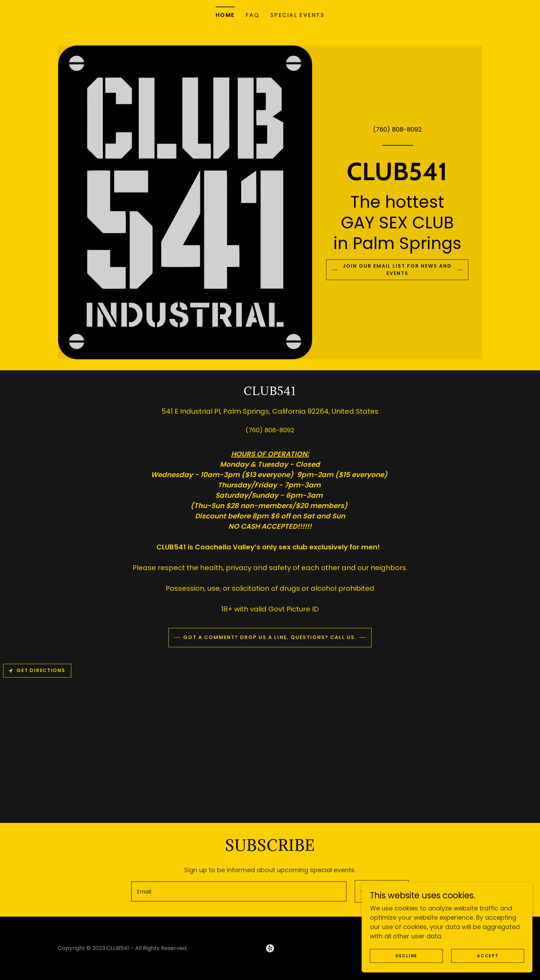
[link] (397, 177)
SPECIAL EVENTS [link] (297, 15)
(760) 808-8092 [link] (397, 128)
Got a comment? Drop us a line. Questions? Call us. (270, 637)
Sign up (380, 891)
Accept (495, 955)
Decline (430, 955)
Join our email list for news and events (397, 270)
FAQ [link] (252, 15)
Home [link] (225, 15)
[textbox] (237, 891)
